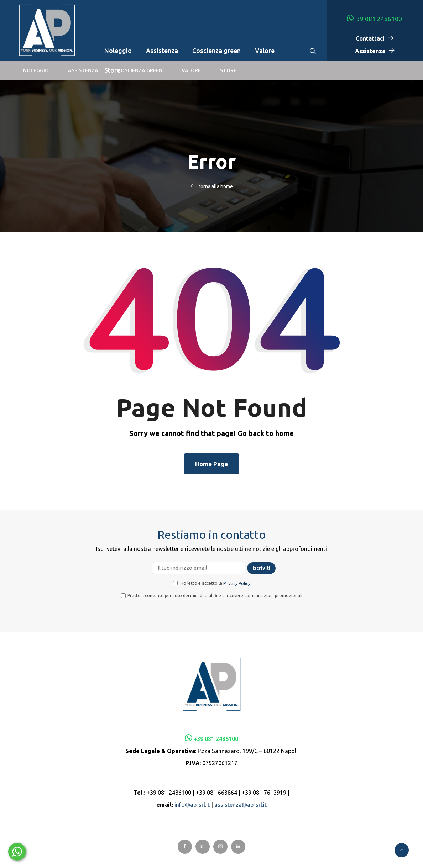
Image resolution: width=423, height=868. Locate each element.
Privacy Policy (237, 583)
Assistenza (162, 51)
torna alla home (216, 186)
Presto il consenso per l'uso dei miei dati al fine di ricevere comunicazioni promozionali (212, 596)
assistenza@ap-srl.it (241, 805)
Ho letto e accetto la (212, 583)
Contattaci (370, 38)
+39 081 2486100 (216, 739)
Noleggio (118, 51)
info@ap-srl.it (192, 805)
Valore (265, 51)
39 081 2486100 (374, 18)
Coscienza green (216, 51)
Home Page (211, 464)
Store (112, 70)
